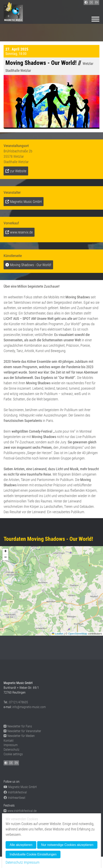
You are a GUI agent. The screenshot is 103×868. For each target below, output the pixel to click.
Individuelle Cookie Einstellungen (33, 854)
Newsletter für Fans (18, 726)
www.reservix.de (21, 232)
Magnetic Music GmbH (26, 202)
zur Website (18, 171)
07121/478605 (19, 702)
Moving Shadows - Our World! (31, 265)
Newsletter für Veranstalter (22, 731)
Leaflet (57, 634)
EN (16, 763)
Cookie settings (13, 754)
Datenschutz (11, 750)
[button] (5, 552)
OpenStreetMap (78, 634)
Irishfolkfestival (15, 792)
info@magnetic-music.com (29, 707)
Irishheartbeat (14, 798)
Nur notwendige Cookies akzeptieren (67, 845)
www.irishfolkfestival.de (20, 811)
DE (11, 763)
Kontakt (9, 741)
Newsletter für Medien (19, 736)
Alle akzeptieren (21, 845)
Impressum (11, 745)
